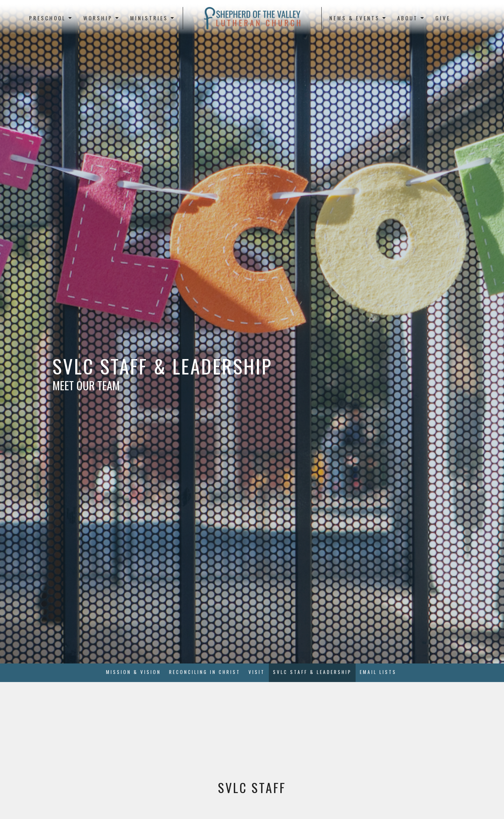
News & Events (358, 18)
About (411, 18)
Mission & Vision (134, 672)
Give (443, 18)
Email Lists (378, 672)
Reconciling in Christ (205, 672)
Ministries (153, 18)
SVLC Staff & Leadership (312, 672)
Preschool (51, 18)
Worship (101, 18)
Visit (257, 672)
